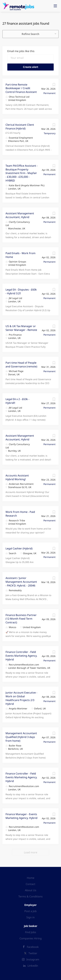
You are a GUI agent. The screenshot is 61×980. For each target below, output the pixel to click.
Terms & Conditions (30, 896)
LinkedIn (33, 966)
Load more (31, 852)
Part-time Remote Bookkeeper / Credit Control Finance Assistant (21, 88)
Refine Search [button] (30, 34)
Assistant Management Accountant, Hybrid (20, 215)
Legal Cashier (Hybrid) (19, 548)
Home (31, 878)
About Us (31, 890)
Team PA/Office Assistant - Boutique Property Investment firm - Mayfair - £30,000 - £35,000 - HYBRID (22, 173)
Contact (30, 884)
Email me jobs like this (21, 51)
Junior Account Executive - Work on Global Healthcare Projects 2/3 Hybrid (21, 698)
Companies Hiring (31, 938)
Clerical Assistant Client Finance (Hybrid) (20, 127)
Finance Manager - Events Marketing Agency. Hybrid (21, 816)
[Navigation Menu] (55, 6)
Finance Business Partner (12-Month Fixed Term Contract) (21, 619)
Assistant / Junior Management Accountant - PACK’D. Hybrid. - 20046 (21, 582)
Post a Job (30, 911)
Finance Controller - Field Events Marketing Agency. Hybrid (21, 656)
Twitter (33, 953)
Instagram (33, 959)
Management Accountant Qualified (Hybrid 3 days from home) (21, 737)
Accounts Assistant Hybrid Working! (17, 477)
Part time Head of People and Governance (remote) (21, 365)
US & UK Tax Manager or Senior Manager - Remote (21, 328)
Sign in (30, 917)
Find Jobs (31, 932)
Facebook (33, 947)
